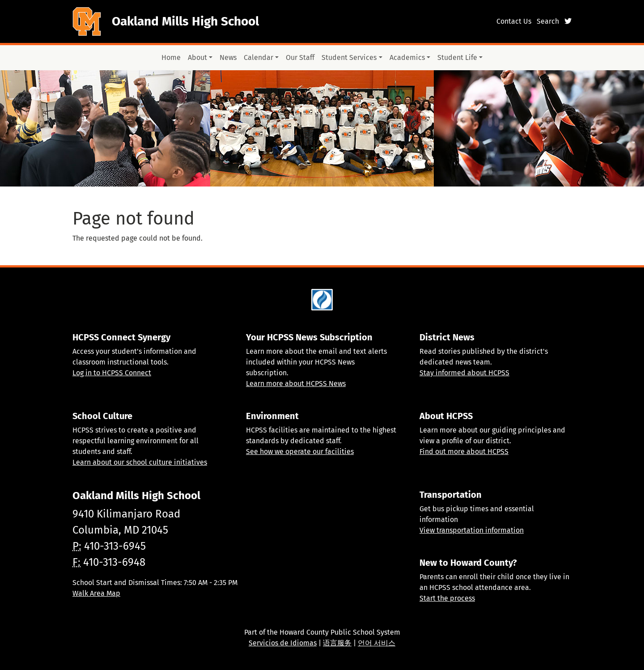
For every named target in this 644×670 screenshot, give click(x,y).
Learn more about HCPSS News (296, 384)
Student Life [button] (457, 57)
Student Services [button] (349, 57)
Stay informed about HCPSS (464, 373)
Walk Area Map (96, 593)
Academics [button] (407, 57)
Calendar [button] (258, 57)
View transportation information (472, 530)
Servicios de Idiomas (283, 643)
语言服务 (337, 643)
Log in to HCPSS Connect (112, 373)
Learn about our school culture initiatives (140, 462)
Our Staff (300, 57)
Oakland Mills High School (185, 21)
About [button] (197, 57)
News (228, 57)
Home (171, 57)
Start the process (447, 598)
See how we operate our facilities (300, 452)
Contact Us (514, 21)
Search (548, 21)
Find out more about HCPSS (464, 452)
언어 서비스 (377, 643)
